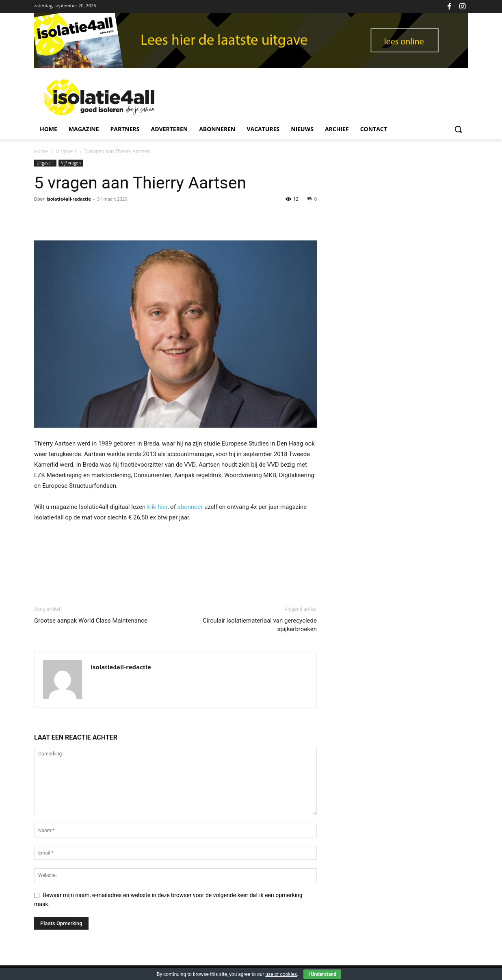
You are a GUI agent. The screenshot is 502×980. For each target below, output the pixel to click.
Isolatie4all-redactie (69, 199)
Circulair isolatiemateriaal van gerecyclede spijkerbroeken (260, 625)
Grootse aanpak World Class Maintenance (91, 621)
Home (41, 151)
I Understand (322, 974)
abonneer (190, 507)
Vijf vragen (71, 163)
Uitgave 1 (66, 151)
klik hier (157, 507)
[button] (458, 129)
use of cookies (281, 974)
